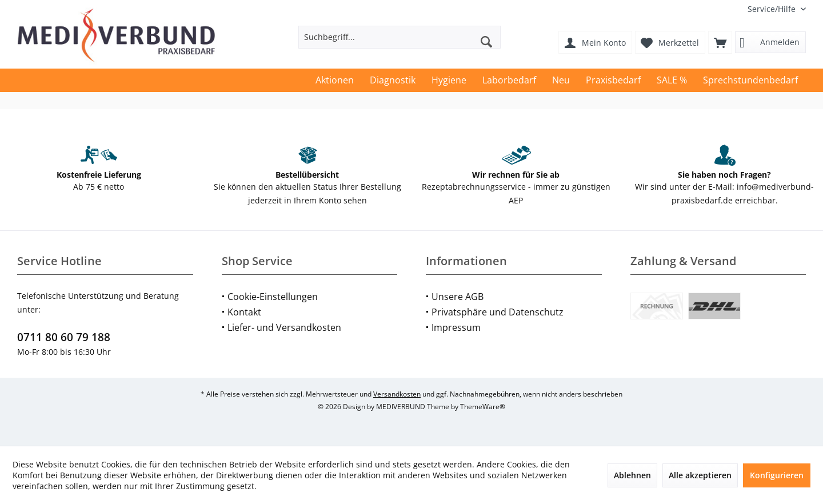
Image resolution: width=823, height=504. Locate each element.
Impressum (456, 327)
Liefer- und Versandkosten (284, 327)
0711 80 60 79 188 (64, 337)
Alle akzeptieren (700, 475)
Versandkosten (397, 394)
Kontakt (244, 312)
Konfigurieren (777, 475)
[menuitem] (772, 9)
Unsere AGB (458, 297)
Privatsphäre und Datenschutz (498, 312)
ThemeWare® (483, 407)
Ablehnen (632, 475)
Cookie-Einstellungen (273, 297)
